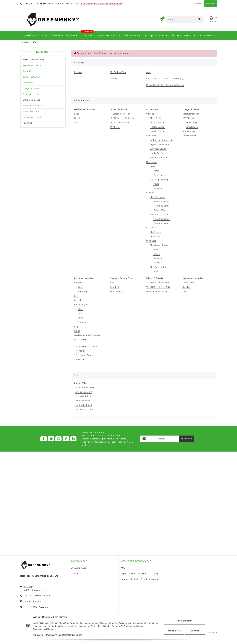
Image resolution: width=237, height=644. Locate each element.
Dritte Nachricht (83, 396)
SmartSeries (192, 127)
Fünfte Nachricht (84, 405)
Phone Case (28, 83)
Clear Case (155, 236)
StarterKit (80, 351)
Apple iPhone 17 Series (86, 346)
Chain (81, 309)
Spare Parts (84, 322)
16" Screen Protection (121, 123)
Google (157, 254)
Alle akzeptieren (184, 621)
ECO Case (151, 228)
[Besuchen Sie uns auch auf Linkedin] (73, 439)
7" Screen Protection (120, 114)
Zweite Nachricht (84, 392)
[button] (161, 19)
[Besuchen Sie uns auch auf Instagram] (58, 439)
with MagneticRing (159, 180)
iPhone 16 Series (162, 206)
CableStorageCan (191, 114)
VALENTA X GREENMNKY (158, 287)
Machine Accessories (33, 117)
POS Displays (189, 118)
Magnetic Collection (159, 215)
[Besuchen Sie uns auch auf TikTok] (66, 439)
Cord (80, 313)
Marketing (80, 360)
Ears (76, 296)
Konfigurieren (174, 631)
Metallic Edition (157, 131)
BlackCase (151, 162)
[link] (43, 65)
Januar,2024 (80, 383)
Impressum (38, 635)
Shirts (77, 123)
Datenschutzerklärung (92, 439)
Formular (38, 601)
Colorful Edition (157, 123)
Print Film (115, 127)
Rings (77, 327)
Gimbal (77, 300)
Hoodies (78, 118)
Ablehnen (195, 631)
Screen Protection (31, 77)
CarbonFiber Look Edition (162, 140)
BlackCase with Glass (160, 245)
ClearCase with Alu (159, 267)
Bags (77, 114)
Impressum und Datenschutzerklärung (64, 635)
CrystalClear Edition (159, 144)
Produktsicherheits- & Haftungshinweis (140, 579)
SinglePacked (189, 131)
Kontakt (197, 4)
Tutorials (75, 574)
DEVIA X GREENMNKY (157, 291)
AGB (123, 568)
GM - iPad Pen (81, 340)
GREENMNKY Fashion (33, 65)
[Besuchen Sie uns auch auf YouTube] (51, 439)
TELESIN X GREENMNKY (158, 283)
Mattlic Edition (157, 153)
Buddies (78, 283)
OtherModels (116, 291)
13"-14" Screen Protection (123, 118)
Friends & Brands (31, 111)
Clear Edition (156, 118)
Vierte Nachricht (83, 401)
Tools (185, 291)
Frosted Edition (157, 127)
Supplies (186, 287)
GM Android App (78, 568)
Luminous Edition (158, 149)
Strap (80, 318)
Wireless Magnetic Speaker (87, 335)
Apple (156, 171)
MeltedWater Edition (160, 158)
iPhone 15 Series (162, 201)
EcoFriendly (192, 123)
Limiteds (150, 193)
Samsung (158, 175)
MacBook (115, 287)
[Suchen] (182, 20)
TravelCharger (189, 136)
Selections (151, 136)
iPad (112, 283)
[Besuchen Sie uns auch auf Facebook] (43, 439)
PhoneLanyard (81, 305)
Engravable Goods (84, 355)
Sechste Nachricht (84, 409)
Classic (153, 166)
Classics (150, 114)
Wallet (77, 331)
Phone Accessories (32, 94)
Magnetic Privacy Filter (34, 106)
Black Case (155, 232)
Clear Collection (157, 197)
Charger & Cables (31, 88)
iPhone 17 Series (161, 210)
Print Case (151, 241)
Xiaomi (157, 263)
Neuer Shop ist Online (86, 388)
